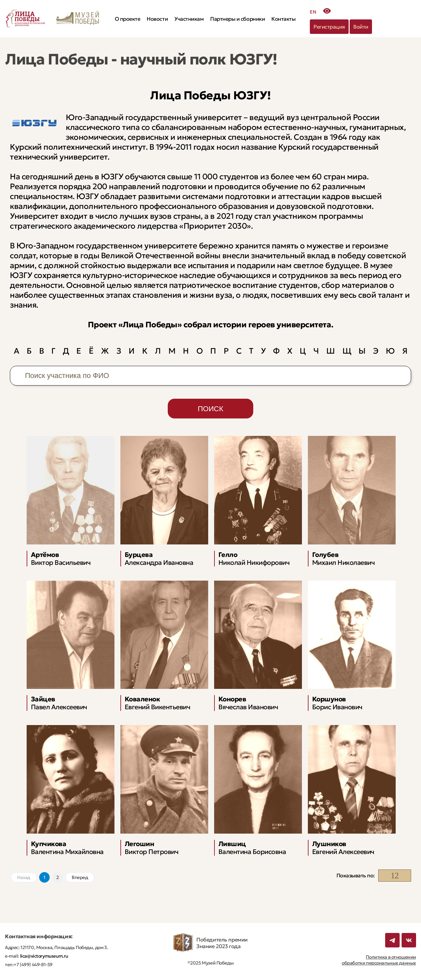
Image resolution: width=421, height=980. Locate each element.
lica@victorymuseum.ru (44, 956)
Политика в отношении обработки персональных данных (379, 960)
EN (313, 12)
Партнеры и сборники (237, 19)
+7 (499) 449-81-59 (33, 965)
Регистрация (329, 27)
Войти (361, 27)
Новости (157, 19)
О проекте (128, 19)
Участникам (189, 19)
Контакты (283, 19)
